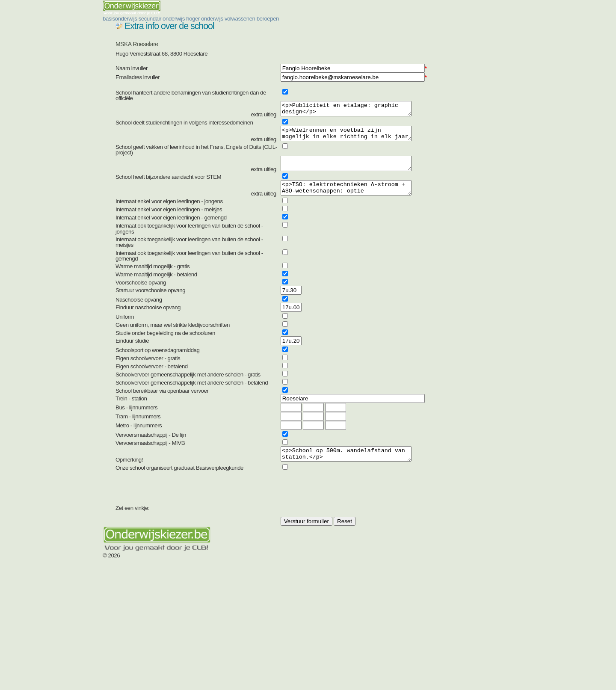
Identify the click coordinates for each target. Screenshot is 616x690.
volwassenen (415, 29)
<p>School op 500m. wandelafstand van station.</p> (349, 516)
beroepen (471, 29)
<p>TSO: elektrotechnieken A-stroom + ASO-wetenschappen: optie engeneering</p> (349, 248)
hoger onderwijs (350, 29)
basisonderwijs (202, 29)
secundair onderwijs (275, 29)
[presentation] (349, 557)
